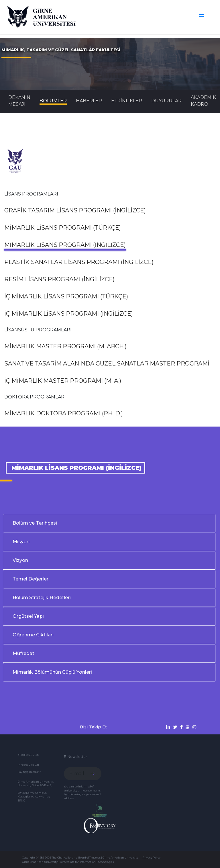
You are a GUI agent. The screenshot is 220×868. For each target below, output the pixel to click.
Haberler (89, 101)
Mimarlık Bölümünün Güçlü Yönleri (52, 672)
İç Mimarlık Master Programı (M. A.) (63, 381)
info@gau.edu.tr (29, 765)
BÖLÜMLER (53, 101)
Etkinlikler (127, 101)
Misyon (21, 542)
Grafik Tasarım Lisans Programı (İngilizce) (75, 210)
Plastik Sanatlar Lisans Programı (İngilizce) (79, 262)
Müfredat (23, 653)
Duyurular (166, 101)
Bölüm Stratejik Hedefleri (42, 598)
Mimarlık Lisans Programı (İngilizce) (65, 245)
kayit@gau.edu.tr (29, 772)
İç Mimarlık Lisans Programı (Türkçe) (66, 296)
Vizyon (20, 560)
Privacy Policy (151, 858)
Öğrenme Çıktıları (33, 635)
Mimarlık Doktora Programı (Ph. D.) (64, 413)
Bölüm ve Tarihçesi (35, 523)
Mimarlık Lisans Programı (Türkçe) (63, 228)
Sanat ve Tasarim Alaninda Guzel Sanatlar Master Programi (107, 363)
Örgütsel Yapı (28, 616)
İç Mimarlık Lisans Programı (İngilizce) (69, 314)
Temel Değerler (31, 579)
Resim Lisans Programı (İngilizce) (59, 279)
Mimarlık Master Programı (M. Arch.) (65, 346)
